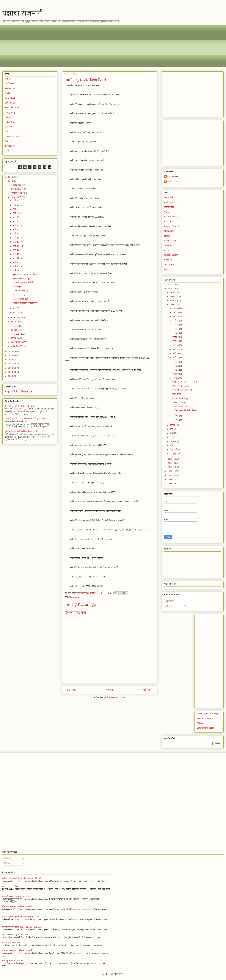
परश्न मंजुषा (17, 287)
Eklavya (200, 723)
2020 (11, 368)
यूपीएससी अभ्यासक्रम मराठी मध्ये (25, 274)
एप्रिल (173, 441)
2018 (11, 376)
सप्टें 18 (16, 238)
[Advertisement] (95, 46)
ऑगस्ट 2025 (16, 317)
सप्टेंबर (173, 305)
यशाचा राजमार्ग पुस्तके (205, 718)
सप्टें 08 (16, 271)
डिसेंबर (173, 292)
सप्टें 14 (16, 250)
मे (171, 437)
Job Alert (9, 127)
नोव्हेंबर (173, 296)
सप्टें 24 (16, 225)
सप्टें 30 (16, 201)
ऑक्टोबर (173, 301)
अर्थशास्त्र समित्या (20, 295)
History (8, 117)
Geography (74, 597)
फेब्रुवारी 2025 (17, 342)
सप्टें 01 (16, 312)
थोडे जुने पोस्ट (149, 690)
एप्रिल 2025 (16, 334)
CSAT (8, 93)
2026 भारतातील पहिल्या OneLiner (15, 935)
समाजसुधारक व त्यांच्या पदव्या (12, 960)
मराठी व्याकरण (10, 84)
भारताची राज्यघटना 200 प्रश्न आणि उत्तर (17, 896)
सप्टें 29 (16, 205)
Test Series (10, 146)
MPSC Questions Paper (208, 713)
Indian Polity (11, 122)
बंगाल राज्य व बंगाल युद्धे (21, 278)
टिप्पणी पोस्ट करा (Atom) (116, 697)
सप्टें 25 (16, 221)
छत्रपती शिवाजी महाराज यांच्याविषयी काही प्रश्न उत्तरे (25, 419)
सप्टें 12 (16, 258)
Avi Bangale (173, 176)
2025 (11, 181)
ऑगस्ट (173, 425)
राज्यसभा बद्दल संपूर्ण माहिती (23, 282)
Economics (10, 103)
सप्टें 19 (16, 234)
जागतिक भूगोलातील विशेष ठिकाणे (25, 303)
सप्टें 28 (16, 209)
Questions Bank (12, 136)
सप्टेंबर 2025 (16, 197)
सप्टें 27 (16, 213)
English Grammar (13, 108)
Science (9, 141)
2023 (11, 356)
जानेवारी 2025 (16, 346)
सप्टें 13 (16, 254)
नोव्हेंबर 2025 (16, 189)
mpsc (7, 132)
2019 (11, 372)
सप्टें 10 (16, 267)
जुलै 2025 (15, 321)
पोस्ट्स (170, 601)
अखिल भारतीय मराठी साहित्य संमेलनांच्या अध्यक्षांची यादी (22, 878)
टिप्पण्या (170, 606)
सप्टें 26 (16, 217)
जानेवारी (173, 454)
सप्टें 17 (16, 242)
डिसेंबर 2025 (16, 185)
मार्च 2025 (15, 338)
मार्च (172, 445)
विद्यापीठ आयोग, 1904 (21, 299)
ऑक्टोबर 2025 (17, 193)
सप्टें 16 (16, 246)
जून (172, 433)
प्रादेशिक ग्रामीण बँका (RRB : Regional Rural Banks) (23, 927)
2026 (11, 177)
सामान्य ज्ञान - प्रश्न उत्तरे (11, 943)
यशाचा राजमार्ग (22, 13)
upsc (7, 151)
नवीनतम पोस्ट (71, 690)
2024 (11, 351)
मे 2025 (14, 330)
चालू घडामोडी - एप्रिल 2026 (18, 392)
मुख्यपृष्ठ (109, 690)
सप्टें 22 (16, 229)
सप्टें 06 (16, 308)
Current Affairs (12, 98)
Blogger (110, 974)
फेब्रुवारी (174, 450)
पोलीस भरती (9, 79)
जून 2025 (15, 326)
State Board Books (206, 728)
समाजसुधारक (10, 88)
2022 (11, 360)
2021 (11, 364)
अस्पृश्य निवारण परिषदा (10, 886)
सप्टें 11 (16, 262)
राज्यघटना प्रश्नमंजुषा (21, 291)
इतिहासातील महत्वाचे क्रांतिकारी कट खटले (21, 406)
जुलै (172, 429)
